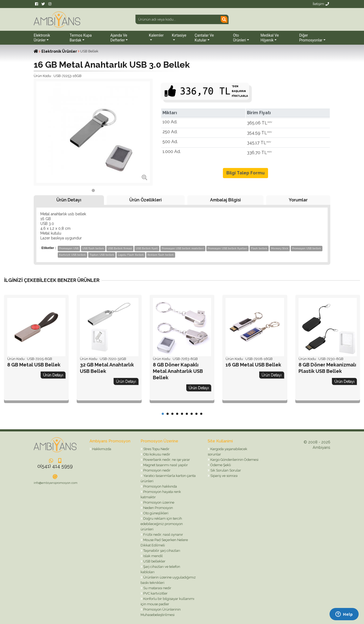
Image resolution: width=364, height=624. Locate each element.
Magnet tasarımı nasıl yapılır (165, 465)
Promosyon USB (69, 248)
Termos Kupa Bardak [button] (81, 38)
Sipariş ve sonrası (224, 476)
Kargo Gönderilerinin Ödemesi (234, 460)
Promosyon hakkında (160, 486)
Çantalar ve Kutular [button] (204, 38)
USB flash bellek (93, 248)
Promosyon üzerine (158, 502)
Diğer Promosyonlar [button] (311, 38)
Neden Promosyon (158, 508)
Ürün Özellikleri (146, 200)
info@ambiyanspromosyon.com (56, 483)
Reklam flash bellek (161, 255)
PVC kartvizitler (155, 593)
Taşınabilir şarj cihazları (161, 551)
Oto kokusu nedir (156, 454)
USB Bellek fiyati (147, 248)
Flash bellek (259, 248)
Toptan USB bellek (102, 255)
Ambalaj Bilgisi (225, 200)
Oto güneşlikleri (155, 513)
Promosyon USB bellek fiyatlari (227, 248)
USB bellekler (154, 561)
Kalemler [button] (156, 35)
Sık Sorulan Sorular (225, 470)
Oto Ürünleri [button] (239, 38)
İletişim (321, 4)
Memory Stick (280, 248)
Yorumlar (298, 200)
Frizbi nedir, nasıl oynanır (163, 535)
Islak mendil (153, 556)
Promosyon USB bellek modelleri (183, 248)
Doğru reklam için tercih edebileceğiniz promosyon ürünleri (162, 524)
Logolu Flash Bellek (131, 255)
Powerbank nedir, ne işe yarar (166, 460)
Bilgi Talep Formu (245, 173)
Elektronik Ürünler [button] (42, 38)
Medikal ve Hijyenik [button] (270, 38)
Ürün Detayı (69, 200)
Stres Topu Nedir (156, 449)
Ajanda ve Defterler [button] (119, 38)
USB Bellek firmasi (120, 248)
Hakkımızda (101, 449)
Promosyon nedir (156, 470)
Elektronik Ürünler (59, 51)
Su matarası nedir (157, 588)
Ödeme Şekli (220, 465)
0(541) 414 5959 (55, 466)
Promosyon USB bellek (307, 248)
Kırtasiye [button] (179, 35)
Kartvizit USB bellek (72, 255)
